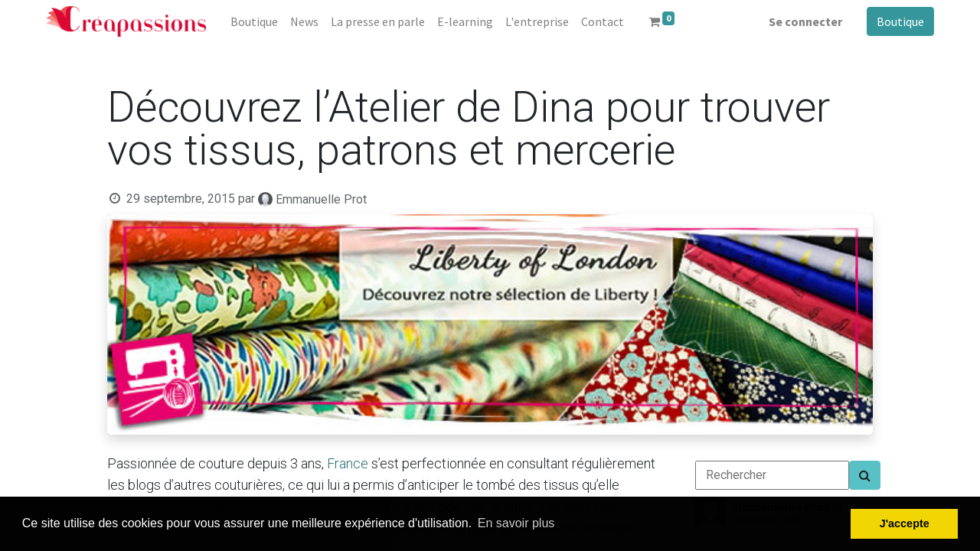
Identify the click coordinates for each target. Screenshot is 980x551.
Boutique (900, 21)
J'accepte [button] (905, 523)
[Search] (865, 475)
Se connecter (805, 21)
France (348, 463)
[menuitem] (254, 21)
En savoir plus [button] (516, 523)
